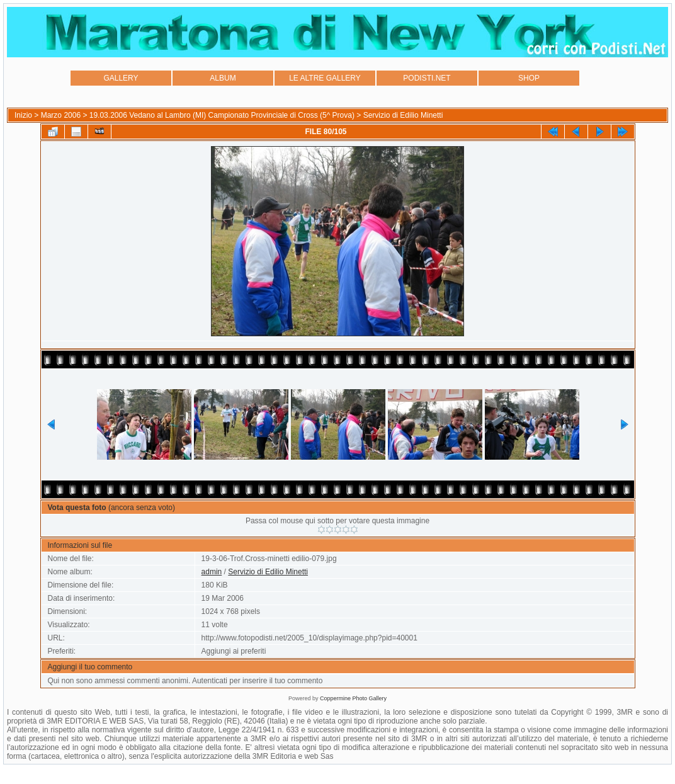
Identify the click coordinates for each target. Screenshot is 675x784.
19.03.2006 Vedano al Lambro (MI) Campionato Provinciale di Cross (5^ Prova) (222, 115)
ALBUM (223, 78)
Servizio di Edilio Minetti (403, 115)
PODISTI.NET (427, 78)
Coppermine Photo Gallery (353, 698)
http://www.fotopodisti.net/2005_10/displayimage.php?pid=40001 (309, 638)
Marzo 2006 (61, 115)
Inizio (23, 115)
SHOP (529, 78)
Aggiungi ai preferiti (234, 651)
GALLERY (121, 78)
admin (212, 572)
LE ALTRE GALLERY (325, 78)
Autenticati (210, 681)
